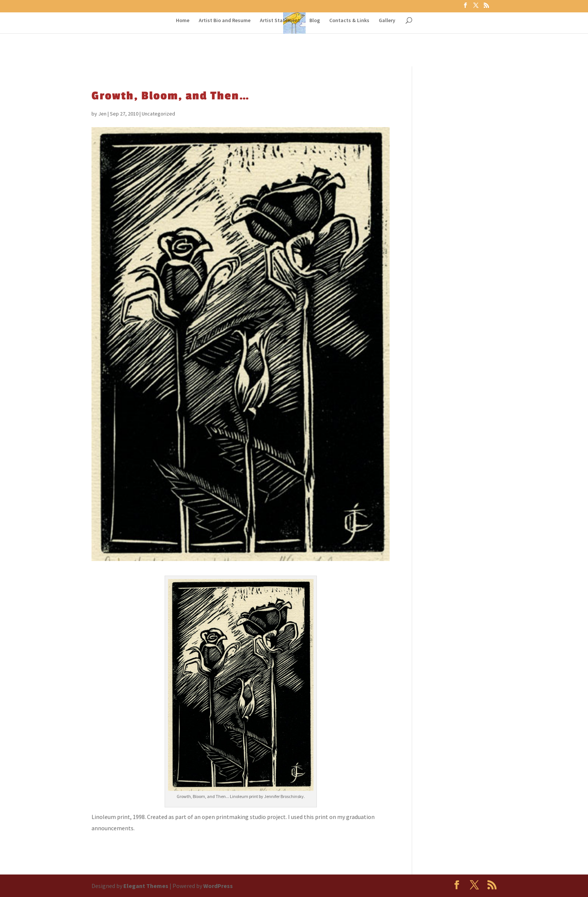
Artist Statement (280, 21)
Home (183, 21)
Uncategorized (158, 114)
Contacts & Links (349, 21)
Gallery (387, 21)
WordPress (218, 886)
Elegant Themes (146, 886)
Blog (315, 21)
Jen (102, 114)
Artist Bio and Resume (225, 21)
